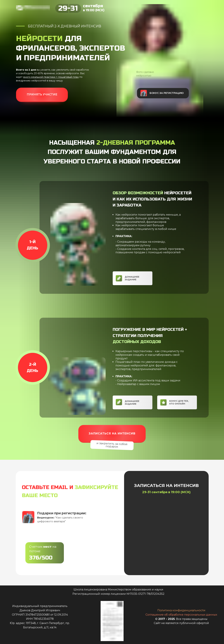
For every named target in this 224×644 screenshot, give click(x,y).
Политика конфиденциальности (181, 610)
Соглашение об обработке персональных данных (181, 615)
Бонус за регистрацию (167, 93)
